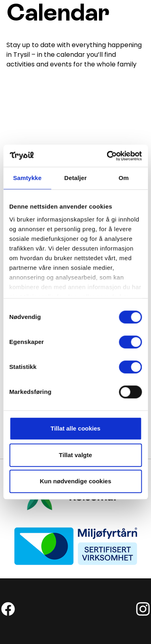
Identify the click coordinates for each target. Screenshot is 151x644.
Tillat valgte (75, 455)
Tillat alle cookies (76, 428)
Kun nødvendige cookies (76, 481)
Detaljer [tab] (76, 178)
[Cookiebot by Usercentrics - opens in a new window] (108, 156)
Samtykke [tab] (27, 178)
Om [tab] (124, 178)
